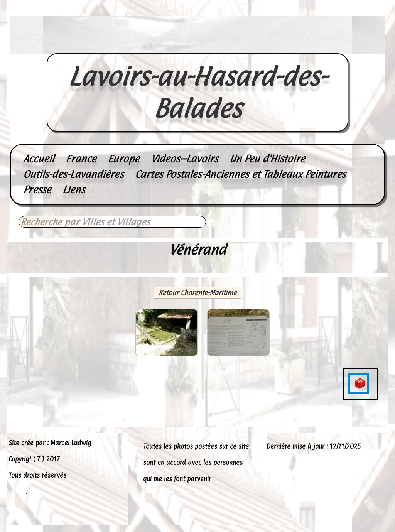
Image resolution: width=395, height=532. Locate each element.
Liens (74, 190)
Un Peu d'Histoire (267, 159)
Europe (123, 159)
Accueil (39, 159)
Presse (37, 190)
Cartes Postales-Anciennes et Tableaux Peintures (240, 174)
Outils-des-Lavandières (73, 174)
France (81, 159)
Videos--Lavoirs (184, 159)
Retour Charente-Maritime (197, 293)
